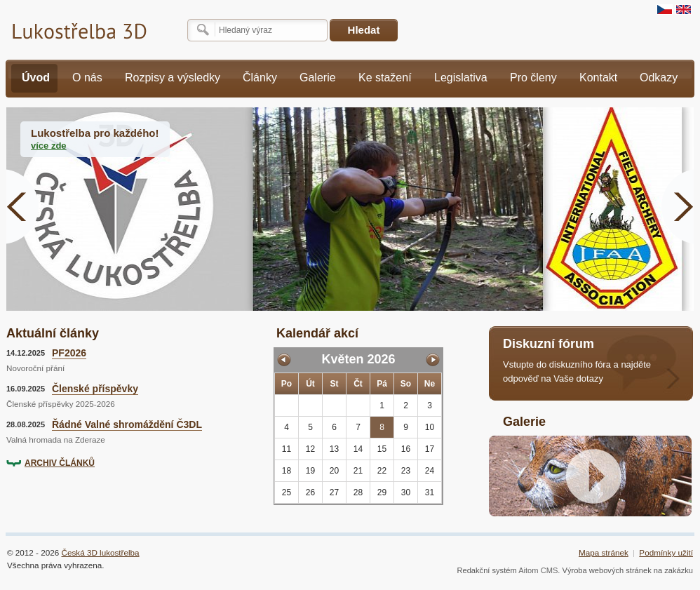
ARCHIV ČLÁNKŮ (60, 463)
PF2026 (69, 353)
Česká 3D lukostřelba (101, 552)
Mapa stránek (604, 552)
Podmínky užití (666, 552)
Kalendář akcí (317, 333)
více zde (49, 146)
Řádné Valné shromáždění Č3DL (127, 424)
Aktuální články (53, 333)
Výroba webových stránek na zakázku (628, 570)
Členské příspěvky (95, 389)
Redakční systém (486, 570)
